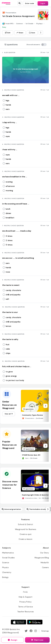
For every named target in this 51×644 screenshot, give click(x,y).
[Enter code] (30, 3)
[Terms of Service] (26, 607)
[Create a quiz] (25, 534)
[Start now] (37, 640)
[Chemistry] (7, 572)
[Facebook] (31, 631)
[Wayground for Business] (26, 529)
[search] (20, 3)
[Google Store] (35, 622)
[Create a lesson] (26, 539)
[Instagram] (36, 631)
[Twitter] (26, 631)
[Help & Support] (26, 597)
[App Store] (18, 622)
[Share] (20, 33)
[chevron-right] (45, 406)
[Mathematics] (8, 553)
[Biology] (5, 577)
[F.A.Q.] (25, 592)
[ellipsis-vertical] (41, 33)
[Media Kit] (45, 563)
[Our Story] (44, 553)
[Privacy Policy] (25, 602)
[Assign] (13, 640)
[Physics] (5, 567)
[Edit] (8, 33)
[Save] (32, 33)
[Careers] (45, 567)
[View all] (9, 414)
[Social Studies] (8, 558)
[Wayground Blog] (42, 558)
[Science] (6, 563)
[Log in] (43, 3)
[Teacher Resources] (26, 612)
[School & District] (26, 524)
